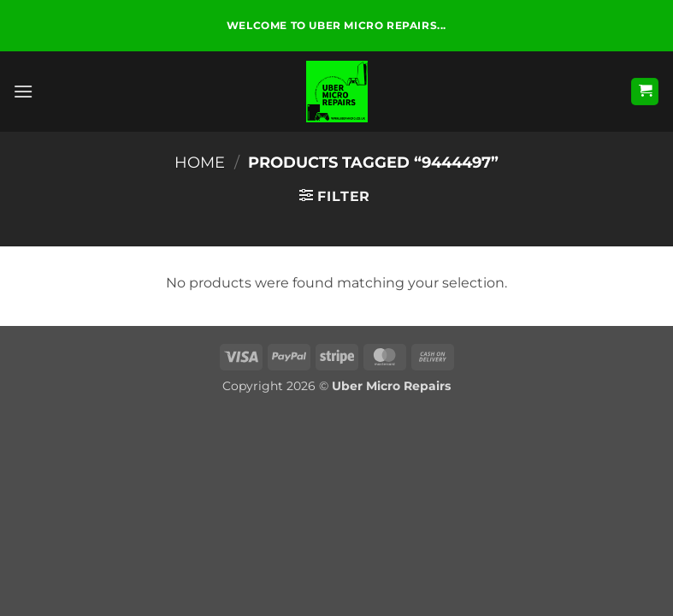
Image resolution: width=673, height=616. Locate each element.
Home (200, 162)
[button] (23, 91)
